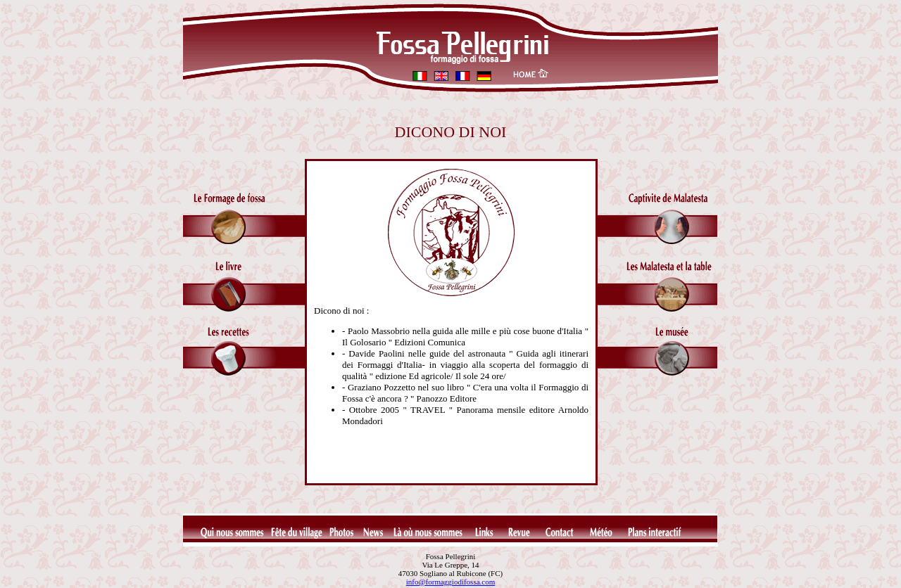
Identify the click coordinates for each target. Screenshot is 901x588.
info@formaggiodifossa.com (451, 582)
